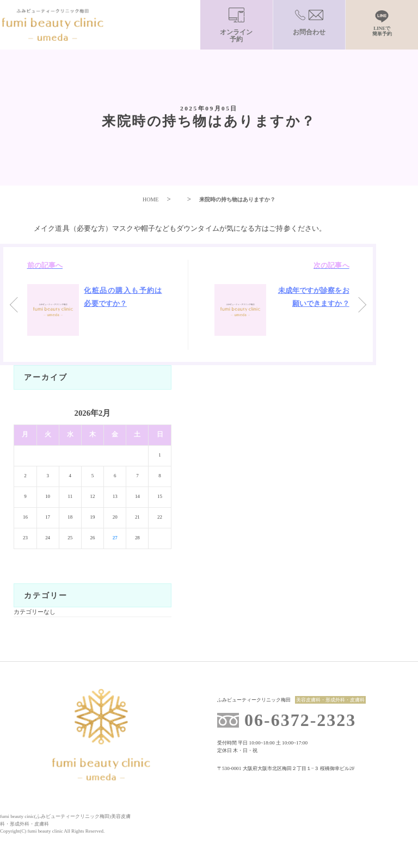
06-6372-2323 (300, 720)
